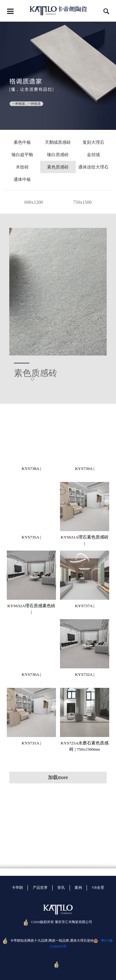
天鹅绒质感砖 (58, 142)
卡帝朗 (17, 888)
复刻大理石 (93, 142)
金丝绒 (93, 155)
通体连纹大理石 (93, 167)
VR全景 (98, 888)
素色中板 (22, 142)
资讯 (61, 888)
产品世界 (40, 888)
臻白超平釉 (22, 155)
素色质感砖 (58, 167)
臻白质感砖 (58, 155)
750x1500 (82, 202)
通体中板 (22, 179)
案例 (78, 888)
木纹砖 (22, 167)
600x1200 (34, 202)
